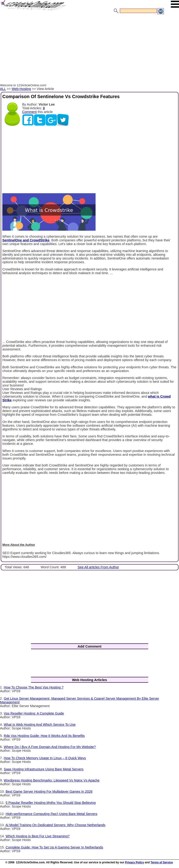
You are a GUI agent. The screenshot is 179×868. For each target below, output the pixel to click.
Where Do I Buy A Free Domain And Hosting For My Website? (50, 747)
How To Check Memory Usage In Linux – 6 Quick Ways (45, 758)
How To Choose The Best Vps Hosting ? (34, 687)
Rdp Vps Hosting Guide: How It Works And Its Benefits (44, 736)
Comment (29, 112)
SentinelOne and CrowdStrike (26, 240)
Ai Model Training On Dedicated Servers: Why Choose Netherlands (55, 825)
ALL (3, 89)
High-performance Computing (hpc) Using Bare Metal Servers (52, 814)
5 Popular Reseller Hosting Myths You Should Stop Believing (51, 803)
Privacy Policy (134, 862)
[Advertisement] (89, 50)
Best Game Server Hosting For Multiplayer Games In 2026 (49, 792)
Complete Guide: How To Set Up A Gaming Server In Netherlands (54, 847)
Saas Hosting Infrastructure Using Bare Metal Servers (44, 769)
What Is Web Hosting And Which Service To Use (40, 725)
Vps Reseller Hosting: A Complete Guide (34, 713)
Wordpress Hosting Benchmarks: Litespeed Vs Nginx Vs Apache (52, 780)
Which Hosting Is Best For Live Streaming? (38, 836)
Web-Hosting (21, 89)
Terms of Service (162, 862)
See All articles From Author (98, 567)
